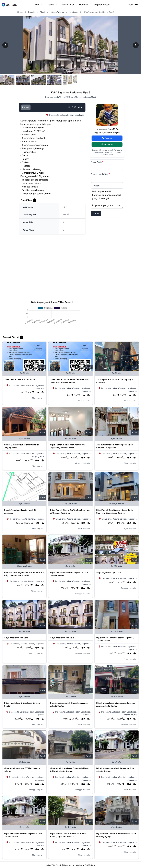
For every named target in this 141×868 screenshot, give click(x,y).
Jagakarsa (73, 12)
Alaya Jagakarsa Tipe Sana (16, 638)
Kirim (96, 214)
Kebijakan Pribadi (101, 5)
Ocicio (59, 865)
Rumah (31, 12)
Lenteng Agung (130, 715)
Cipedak (87, 715)
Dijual (42, 12)
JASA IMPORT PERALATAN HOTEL (20, 379)
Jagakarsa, (40, 385)
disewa (52, 5)
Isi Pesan (96, 186)
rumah (26, 107)
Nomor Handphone (100, 174)
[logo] (9, 5)
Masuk (133, 5)
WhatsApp (107, 144)
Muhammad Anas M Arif (107, 129)
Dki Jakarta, (54, 115)
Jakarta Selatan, (67, 115)
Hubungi (84, 5)
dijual (38, 5)
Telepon (107, 138)
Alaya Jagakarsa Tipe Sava (62, 638)
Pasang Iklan (68, 5)
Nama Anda (97, 162)
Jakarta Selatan (57, 12)
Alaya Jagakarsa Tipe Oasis (109, 572)
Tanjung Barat (38, 457)
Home (20, 12)
